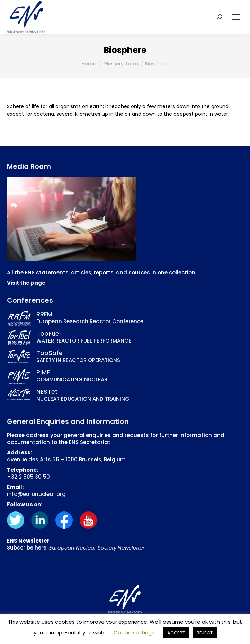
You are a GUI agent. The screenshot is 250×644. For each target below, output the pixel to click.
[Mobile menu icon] (236, 17)
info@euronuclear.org (36, 494)
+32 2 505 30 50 (28, 477)
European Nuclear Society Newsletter (97, 548)
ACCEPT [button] (176, 633)
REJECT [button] (205, 633)
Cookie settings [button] (134, 632)
